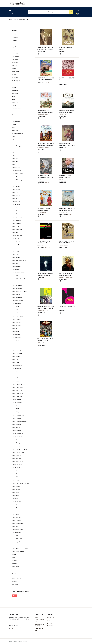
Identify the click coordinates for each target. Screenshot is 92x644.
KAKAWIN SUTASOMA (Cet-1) (43, 80)
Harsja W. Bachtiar (42, 215)
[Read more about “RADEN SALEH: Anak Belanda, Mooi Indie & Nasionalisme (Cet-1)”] (38, 219)
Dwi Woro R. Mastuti (43, 82)
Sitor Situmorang (42, 147)
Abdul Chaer (41, 181)
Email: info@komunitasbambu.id (39, 619)
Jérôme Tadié (41, 246)
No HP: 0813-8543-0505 (40, 630)
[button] (38, 152)
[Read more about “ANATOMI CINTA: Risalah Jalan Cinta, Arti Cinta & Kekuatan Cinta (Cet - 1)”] (38, 53)
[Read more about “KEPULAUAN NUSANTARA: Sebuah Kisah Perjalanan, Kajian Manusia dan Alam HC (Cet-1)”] (38, 118)
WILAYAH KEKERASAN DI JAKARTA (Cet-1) (43, 244)
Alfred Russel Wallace (43, 114)
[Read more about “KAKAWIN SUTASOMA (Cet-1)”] (38, 86)
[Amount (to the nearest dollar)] (37, 12)
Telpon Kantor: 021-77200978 (40, 625)
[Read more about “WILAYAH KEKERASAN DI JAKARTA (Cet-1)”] (38, 251)
